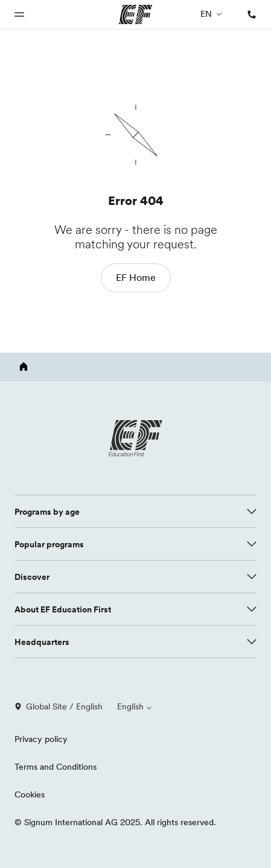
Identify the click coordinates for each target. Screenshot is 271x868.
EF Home (136, 277)
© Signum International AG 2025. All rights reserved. (115, 822)
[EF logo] (136, 438)
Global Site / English (59, 706)
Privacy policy (41, 739)
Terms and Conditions (56, 767)
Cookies (30, 794)
